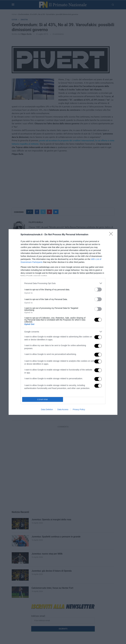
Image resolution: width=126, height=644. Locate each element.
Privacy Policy (79, 409)
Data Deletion (47, 409)
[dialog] (63, 322)
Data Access (63, 409)
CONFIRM (43, 399)
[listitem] (63, 283)
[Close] (112, 235)
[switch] (98, 289)
